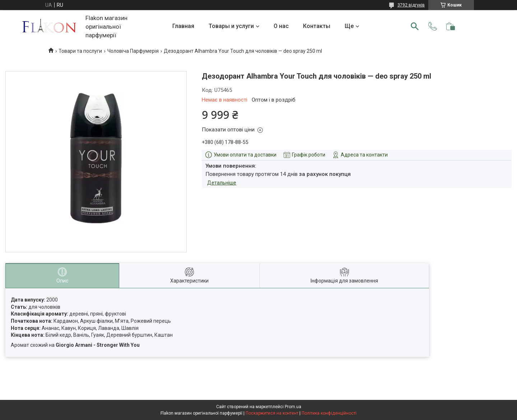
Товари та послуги (80, 51)
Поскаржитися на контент (272, 413)
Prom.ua (293, 407)
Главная (183, 26)
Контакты (317, 26)
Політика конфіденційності (329, 413)
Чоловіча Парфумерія (133, 51)
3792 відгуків (411, 5)
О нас (281, 26)
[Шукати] (415, 26)
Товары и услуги (231, 26)
